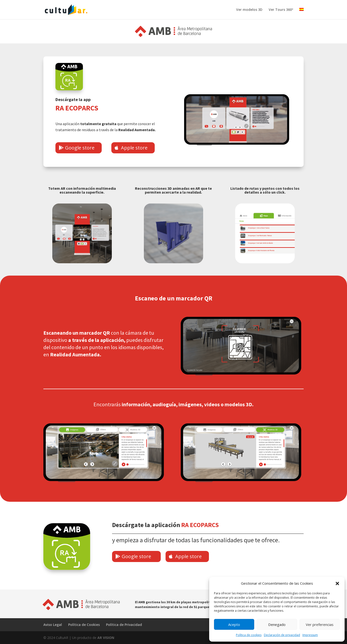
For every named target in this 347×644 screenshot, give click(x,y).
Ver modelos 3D (249, 10)
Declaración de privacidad (282, 635)
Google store (80, 148)
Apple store (134, 148)
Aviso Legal (53, 625)
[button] (337, 583)
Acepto (234, 624)
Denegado (277, 624)
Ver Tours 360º (281, 10)
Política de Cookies (84, 625)
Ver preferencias (320, 624)
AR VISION (106, 638)
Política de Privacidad (124, 625)
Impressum (310, 635)
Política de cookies (249, 635)
